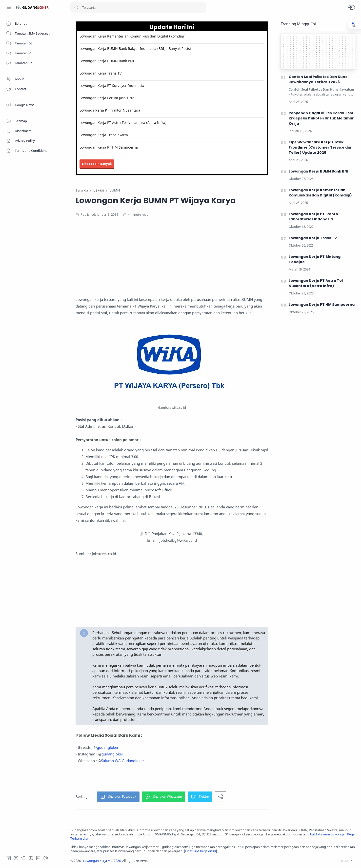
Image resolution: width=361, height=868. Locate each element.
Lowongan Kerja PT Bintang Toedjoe (315, 259)
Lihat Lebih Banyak (97, 164)
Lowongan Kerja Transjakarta (104, 135)
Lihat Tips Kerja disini (201, 851)
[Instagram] (16, 858)
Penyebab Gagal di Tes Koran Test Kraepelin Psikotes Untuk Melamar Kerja (321, 118)
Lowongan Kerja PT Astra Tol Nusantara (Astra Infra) (123, 123)
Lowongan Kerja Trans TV (100, 73)
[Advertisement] (172, 262)
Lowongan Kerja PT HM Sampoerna (109, 147)
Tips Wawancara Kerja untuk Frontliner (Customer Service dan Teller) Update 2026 (321, 147)
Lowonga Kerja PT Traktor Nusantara (110, 110)
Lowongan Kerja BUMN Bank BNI (107, 61)
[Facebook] (9, 858)
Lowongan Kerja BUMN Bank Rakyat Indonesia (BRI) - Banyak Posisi (135, 48)
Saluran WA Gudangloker (122, 761)
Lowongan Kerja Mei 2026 (102, 861)
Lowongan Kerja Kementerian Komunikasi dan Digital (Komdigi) (132, 36)
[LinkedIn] (38, 858)
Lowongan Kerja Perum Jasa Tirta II (109, 98)
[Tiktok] (46, 858)
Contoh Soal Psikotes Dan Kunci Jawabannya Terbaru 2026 (319, 79)
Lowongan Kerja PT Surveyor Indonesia (112, 86)
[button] (352, 7)
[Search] (138, 7)
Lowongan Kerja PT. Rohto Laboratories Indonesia (313, 217)
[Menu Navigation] (9, 7)
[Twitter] (23, 858)
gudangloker (108, 747)
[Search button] (76, 7)
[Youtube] (31, 858)
